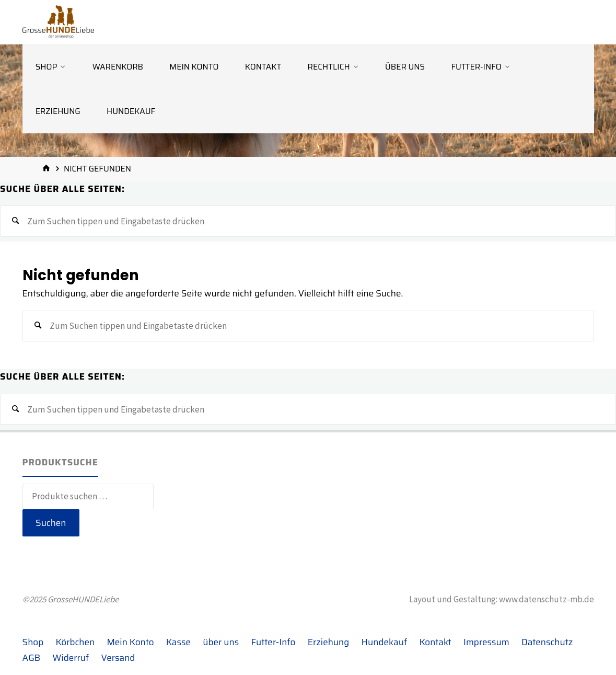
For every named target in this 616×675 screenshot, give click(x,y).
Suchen (51, 523)
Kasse (178, 642)
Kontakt (435, 642)
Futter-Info (274, 642)
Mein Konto (130, 642)
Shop (33, 642)
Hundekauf (385, 642)
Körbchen (75, 642)
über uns (221, 642)
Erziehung (329, 642)
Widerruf (71, 658)
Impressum (486, 642)
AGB (32, 658)
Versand (118, 658)
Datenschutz (547, 642)
